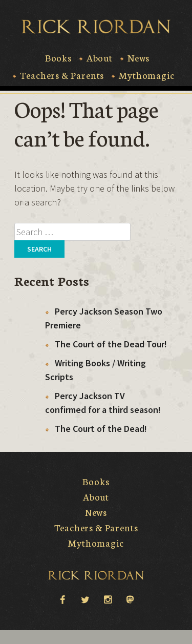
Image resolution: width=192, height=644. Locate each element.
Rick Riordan (96, 27)
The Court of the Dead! (101, 429)
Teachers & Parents (62, 75)
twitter (85, 599)
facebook (62, 599)
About (100, 58)
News (138, 58)
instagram (108, 599)
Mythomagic (146, 75)
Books (58, 58)
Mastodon (130, 600)
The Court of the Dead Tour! (111, 344)
